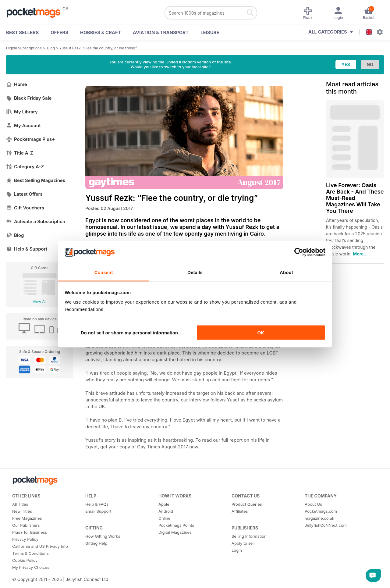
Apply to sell (243, 543)
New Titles (22, 511)
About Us (313, 504)
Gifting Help (96, 543)
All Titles (20, 504)
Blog (51, 48)
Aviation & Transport (161, 32)
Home (17, 84)
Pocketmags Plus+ (30, 139)
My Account (23, 125)
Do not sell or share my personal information (129, 332)
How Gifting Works (103, 536)
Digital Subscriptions (24, 48)
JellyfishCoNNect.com (326, 525)
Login (237, 550)
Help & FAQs (97, 504)
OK (261, 332)
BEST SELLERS (22, 32)
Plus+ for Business (30, 532)
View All (39, 302)
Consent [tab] (104, 272)
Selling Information (249, 536)
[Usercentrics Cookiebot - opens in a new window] (299, 252)
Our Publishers (26, 525)
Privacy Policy (25, 539)
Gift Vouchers (25, 208)
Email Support (98, 511)
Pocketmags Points (176, 525)
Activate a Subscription (36, 221)
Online (164, 518)
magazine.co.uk (319, 518)
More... (360, 254)
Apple (164, 504)
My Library (22, 112)
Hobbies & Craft (101, 32)
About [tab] (286, 272)
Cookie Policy (25, 560)
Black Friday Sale (29, 98)
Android (166, 511)
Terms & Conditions (30, 553)
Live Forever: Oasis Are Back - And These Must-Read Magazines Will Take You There (355, 198)
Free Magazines (27, 518)
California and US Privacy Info (40, 546)
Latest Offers (24, 194)
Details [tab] (195, 272)
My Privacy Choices (31, 567)
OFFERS (59, 32)
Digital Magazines (175, 532)
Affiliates (240, 511)
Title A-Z (20, 153)
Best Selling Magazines (36, 180)
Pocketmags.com (321, 511)
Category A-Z (25, 167)
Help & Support (27, 249)
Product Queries (247, 504)
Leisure (210, 32)
